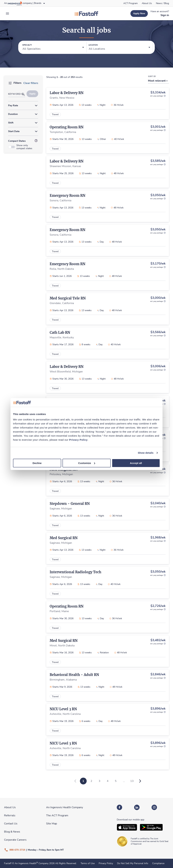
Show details (146, 453)
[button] (53, 47)
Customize (87, 463)
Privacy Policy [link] (106, 863)
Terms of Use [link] (88, 863)
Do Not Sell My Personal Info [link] (133, 863)
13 (132, 781)
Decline (37, 463)
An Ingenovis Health (26, 863)
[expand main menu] (7, 14)
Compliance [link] (158, 863)
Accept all (136, 463)
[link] (131, 3)
